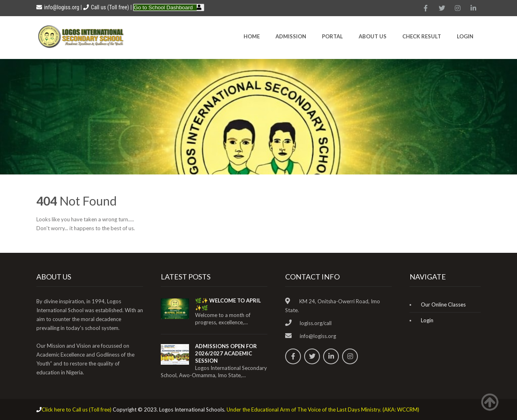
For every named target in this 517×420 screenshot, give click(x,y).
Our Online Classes (443, 304)
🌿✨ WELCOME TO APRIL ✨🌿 (228, 304)
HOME (252, 36)
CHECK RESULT (422, 36)
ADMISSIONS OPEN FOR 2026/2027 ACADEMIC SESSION (226, 353)
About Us (373, 36)
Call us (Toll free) (110, 7)
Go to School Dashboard (163, 7)
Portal (332, 36)
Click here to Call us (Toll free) (77, 409)
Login (465, 36)
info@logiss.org (58, 7)
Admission (291, 36)
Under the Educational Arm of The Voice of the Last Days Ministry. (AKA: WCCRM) (323, 409)
